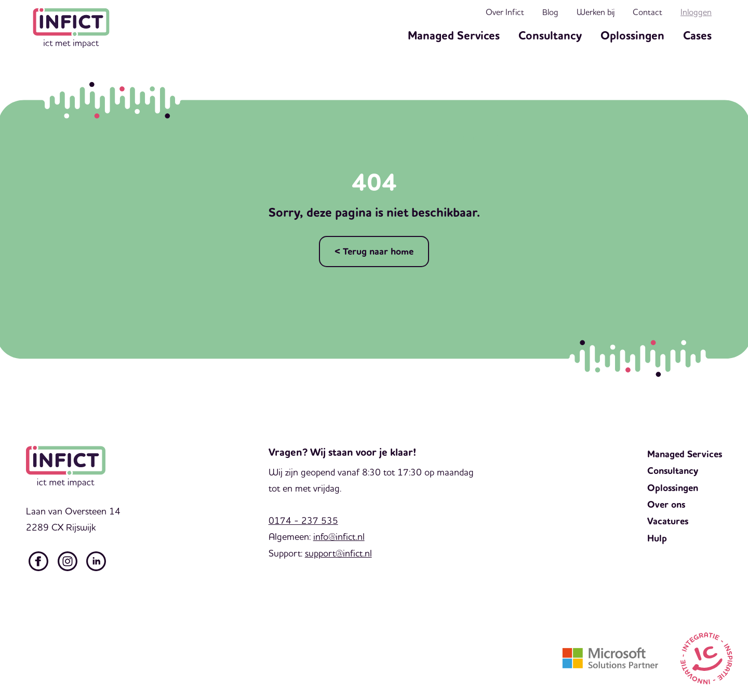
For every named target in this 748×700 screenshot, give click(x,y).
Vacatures (668, 521)
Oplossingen (632, 36)
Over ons (666, 505)
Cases (697, 36)
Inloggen (696, 12)
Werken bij (596, 12)
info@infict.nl (339, 537)
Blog (550, 12)
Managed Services (454, 36)
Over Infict (505, 12)
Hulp (657, 538)
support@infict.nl (338, 553)
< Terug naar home (374, 252)
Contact (647, 12)
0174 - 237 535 (303, 520)
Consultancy (550, 36)
